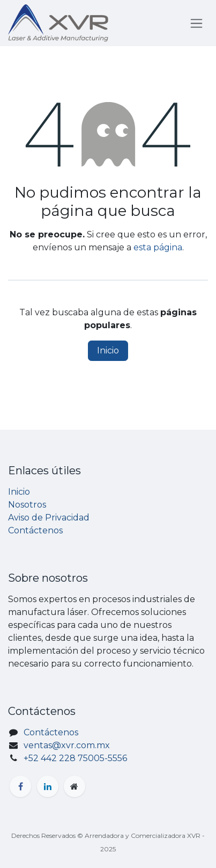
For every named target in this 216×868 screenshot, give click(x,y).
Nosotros (27, 505)
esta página (158, 247)
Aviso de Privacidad (49, 518)
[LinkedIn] (48, 786)
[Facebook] (20, 786)
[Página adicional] (75, 786)
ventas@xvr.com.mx (67, 745)
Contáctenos (35, 530)
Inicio (108, 350)
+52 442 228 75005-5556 (75, 758)
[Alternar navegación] (196, 23)
